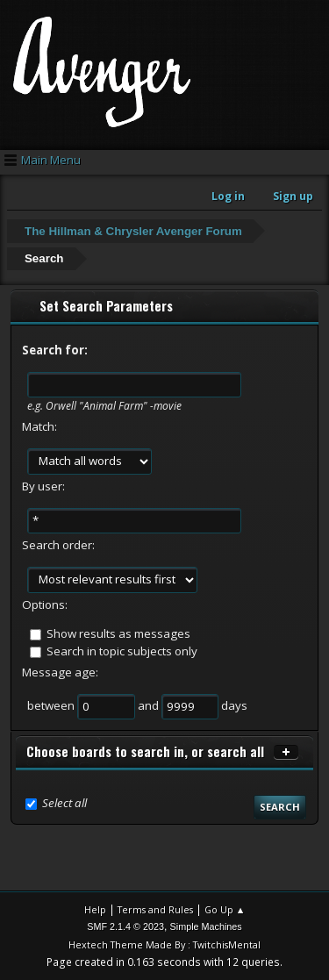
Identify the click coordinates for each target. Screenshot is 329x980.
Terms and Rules (155, 909)
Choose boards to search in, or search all (145, 751)
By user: (43, 486)
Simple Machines (206, 926)
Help (95, 909)
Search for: (55, 350)
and (150, 705)
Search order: (58, 545)
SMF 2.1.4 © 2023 (125, 926)
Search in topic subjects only (122, 651)
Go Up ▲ (225, 909)
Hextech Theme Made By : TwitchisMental (164, 944)
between (52, 705)
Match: (39, 426)
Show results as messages (118, 633)
